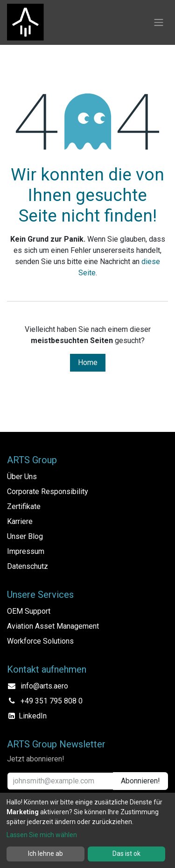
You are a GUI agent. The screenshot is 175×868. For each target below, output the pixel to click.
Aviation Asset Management (53, 626)
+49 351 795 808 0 (52, 701)
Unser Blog (25, 536)
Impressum (26, 551)
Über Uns (22, 477)
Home (88, 362)
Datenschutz (28, 566)
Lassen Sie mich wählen (42, 835)
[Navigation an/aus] (159, 23)
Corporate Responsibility (48, 491)
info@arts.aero (44, 686)
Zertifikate (24, 506)
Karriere (20, 521)
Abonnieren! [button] (140, 781)
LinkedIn (33, 716)
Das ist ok (126, 854)
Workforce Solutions (40, 641)
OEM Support (29, 611)
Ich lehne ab (45, 854)
